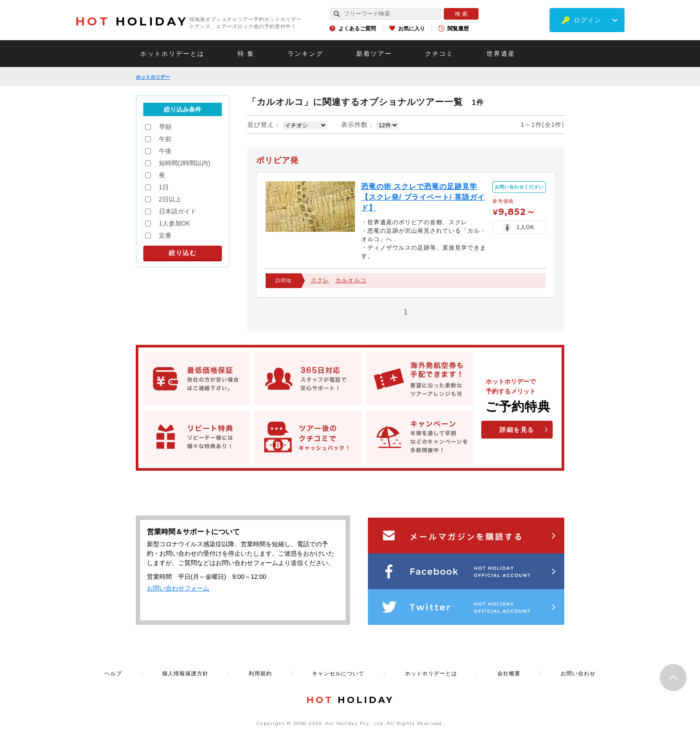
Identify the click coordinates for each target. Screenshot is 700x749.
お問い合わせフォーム (178, 588)
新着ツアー (374, 54)
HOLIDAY (132, 21)
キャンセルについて (338, 674)
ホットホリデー (153, 77)
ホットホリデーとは (172, 54)
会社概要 (509, 674)
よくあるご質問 (357, 29)
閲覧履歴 (458, 29)
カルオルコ (351, 280)
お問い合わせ (578, 674)
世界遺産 (501, 54)
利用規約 (260, 674)
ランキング (305, 54)
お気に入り (412, 29)
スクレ (320, 280)
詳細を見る (517, 430)
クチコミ (439, 54)
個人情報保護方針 (185, 674)
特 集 (246, 54)
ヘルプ (113, 674)
